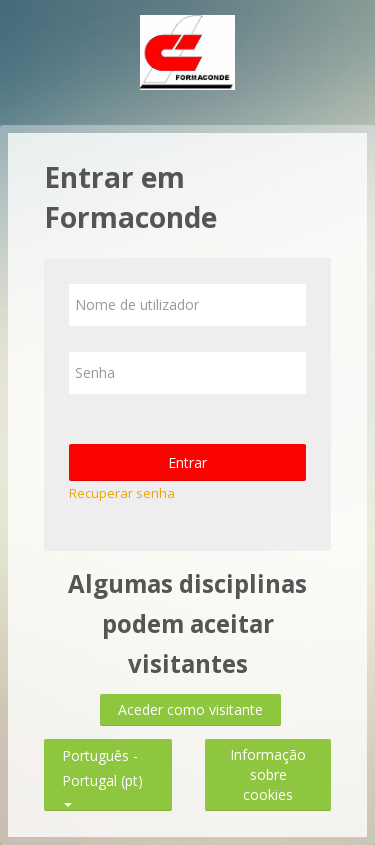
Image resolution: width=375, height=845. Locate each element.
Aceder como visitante (190, 709)
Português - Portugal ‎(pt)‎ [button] (102, 751)
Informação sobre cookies (268, 774)
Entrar (187, 462)
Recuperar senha (122, 493)
